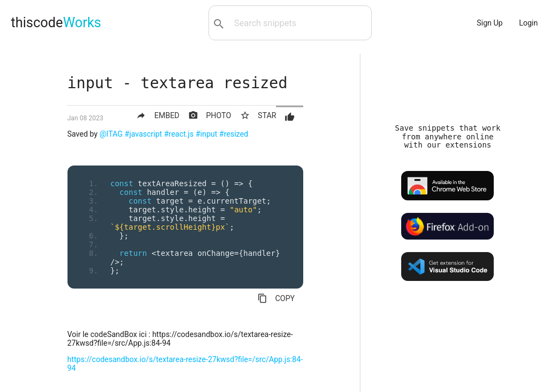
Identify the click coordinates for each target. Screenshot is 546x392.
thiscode (56, 23)
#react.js (179, 134)
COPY (276, 298)
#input (206, 134)
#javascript (143, 134)
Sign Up (490, 23)
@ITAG (111, 134)
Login (528, 23)
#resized (234, 134)
